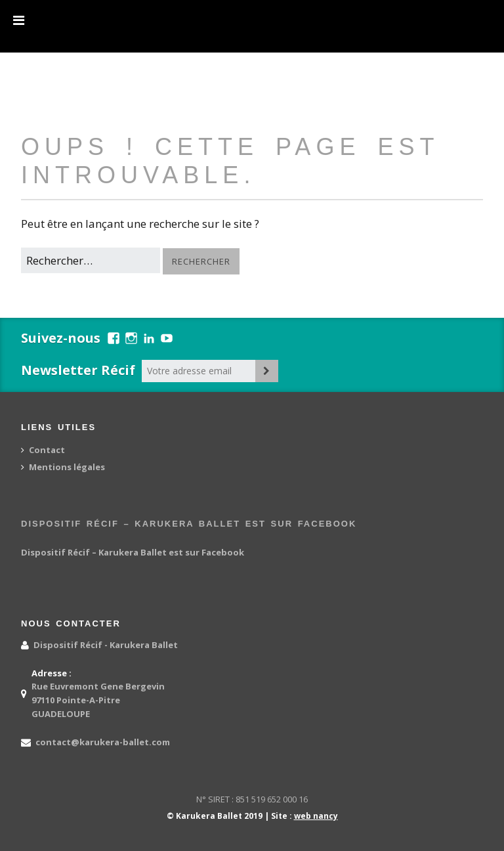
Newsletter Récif (78, 370)
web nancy (316, 816)
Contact (47, 450)
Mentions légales (67, 467)
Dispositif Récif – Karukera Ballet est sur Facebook (189, 524)
